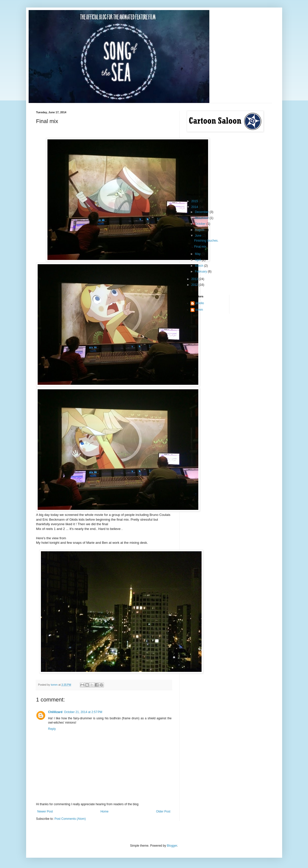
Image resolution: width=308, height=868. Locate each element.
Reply (52, 729)
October (201, 224)
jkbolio (200, 303)
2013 (195, 279)
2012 (195, 285)
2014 (195, 207)
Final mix (200, 247)
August (200, 230)
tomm (199, 310)
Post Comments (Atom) (70, 819)
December (202, 212)
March (199, 266)
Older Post (163, 811)
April (198, 260)
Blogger (172, 846)
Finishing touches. (206, 241)
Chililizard (55, 712)
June (198, 236)
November (202, 218)
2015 (195, 201)
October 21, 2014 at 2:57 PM (83, 712)
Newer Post (45, 811)
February (201, 272)
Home (104, 811)
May (198, 254)
